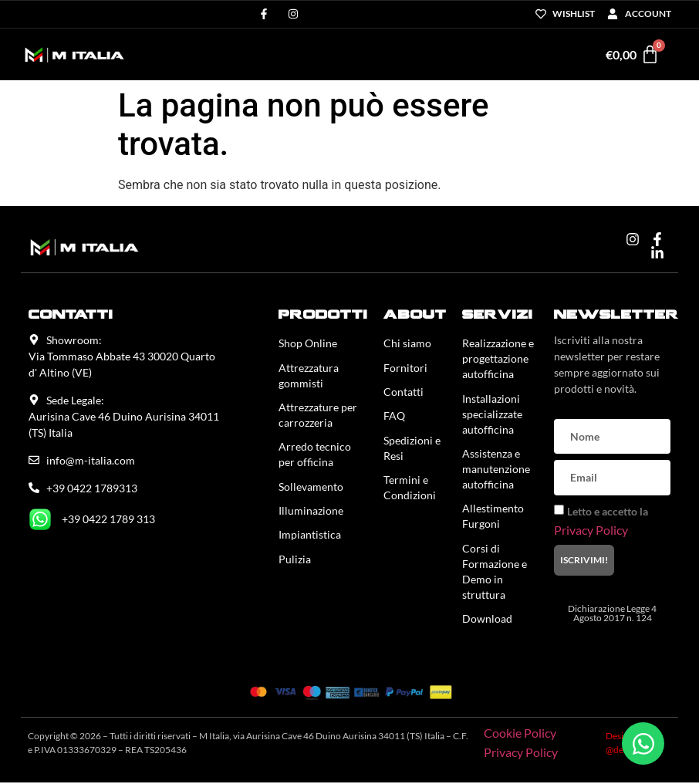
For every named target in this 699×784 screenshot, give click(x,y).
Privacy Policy (591, 529)
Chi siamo (407, 343)
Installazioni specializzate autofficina (492, 414)
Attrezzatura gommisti (309, 375)
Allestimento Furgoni (493, 517)
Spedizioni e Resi (412, 449)
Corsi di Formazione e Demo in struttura (495, 573)
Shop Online (308, 343)
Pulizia (295, 562)
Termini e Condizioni (410, 490)
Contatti (404, 392)
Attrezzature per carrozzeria (318, 416)
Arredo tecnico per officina (315, 456)
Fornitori (405, 368)
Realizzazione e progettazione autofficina (498, 358)
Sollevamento (311, 488)
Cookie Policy (520, 735)
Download (487, 621)
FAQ (394, 417)
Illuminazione (311, 513)
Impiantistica (310, 537)
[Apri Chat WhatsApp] (643, 743)
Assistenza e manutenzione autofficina (496, 470)
